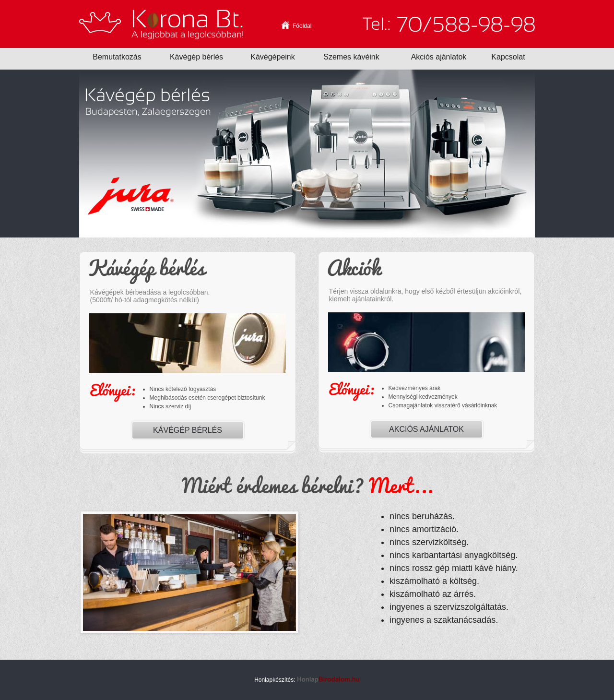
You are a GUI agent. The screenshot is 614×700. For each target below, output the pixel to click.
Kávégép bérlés (188, 430)
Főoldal (302, 26)
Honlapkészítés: (307, 680)
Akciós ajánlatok (426, 429)
